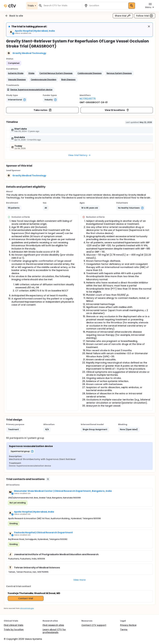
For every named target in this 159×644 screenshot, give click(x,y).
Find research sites (53, 625)
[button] (16, 73)
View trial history (79, 155)
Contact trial (26, 598)
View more (79, 580)
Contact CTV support (94, 625)
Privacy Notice (128, 625)
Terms (124, 630)
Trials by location (14, 630)
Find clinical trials (14, 625)
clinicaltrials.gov (27, 608)
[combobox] (62, 6)
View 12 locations (117, 110)
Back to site (14, 16)
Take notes (43, 110)
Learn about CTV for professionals (54, 631)
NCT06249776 (88, 99)
